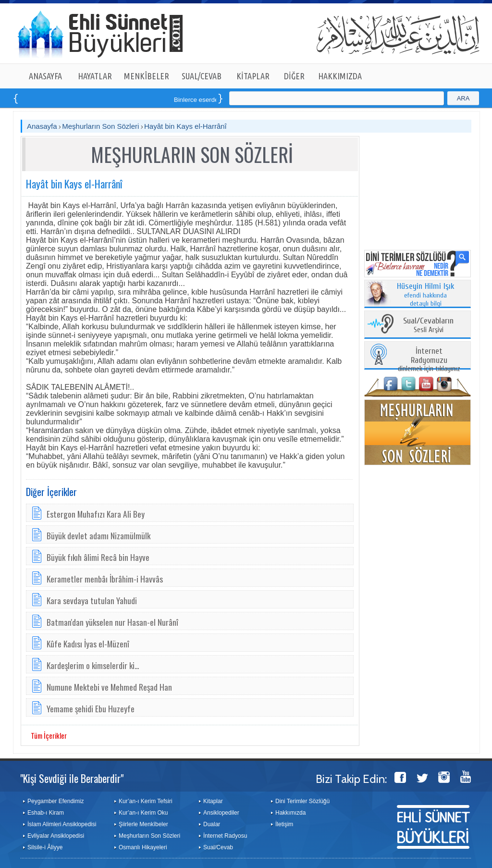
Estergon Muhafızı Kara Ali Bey (96, 514)
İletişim (284, 824)
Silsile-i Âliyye (45, 847)
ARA (463, 98)
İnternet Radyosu (225, 836)
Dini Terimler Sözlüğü (302, 801)
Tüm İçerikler (49, 735)
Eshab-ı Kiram (46, 813)
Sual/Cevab (218, 847)
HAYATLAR (95, 76)
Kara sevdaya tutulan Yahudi (92, 600)
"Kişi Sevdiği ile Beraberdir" (72, 778)
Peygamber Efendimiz (55, 801)
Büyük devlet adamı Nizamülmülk (98, 535)
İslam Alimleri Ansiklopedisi (62, 824)
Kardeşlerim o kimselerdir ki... (93, 665)
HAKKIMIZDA (340, 76)
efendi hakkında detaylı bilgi (426, 295)
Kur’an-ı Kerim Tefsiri (146, 801)
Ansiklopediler (221, 813)
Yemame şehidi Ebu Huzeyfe (91, 708)
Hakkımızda (290, 813)
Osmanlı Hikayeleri (143, 847)
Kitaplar (213, 801)
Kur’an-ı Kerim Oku (143, 813)
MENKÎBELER (147, 76)
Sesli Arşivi (428, 326)
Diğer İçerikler (51, 492)
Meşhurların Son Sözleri (100, 126)
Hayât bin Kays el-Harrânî (185, 126)
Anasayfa (42, 126)
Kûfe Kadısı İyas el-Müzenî (88, 644)
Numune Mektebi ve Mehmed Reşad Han (109, 687)
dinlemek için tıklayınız (429, 360)
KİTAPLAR (253, 76)
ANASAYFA (45, 76)
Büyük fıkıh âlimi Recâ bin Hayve (98, 557)
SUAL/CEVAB (202, 76)
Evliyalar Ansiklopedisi (56, 836)
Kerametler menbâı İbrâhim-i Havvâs (105, 579)
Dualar (212, 824)
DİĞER (294, 76)
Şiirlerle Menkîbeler (143, 824)
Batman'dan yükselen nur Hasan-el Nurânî (112, 622)
